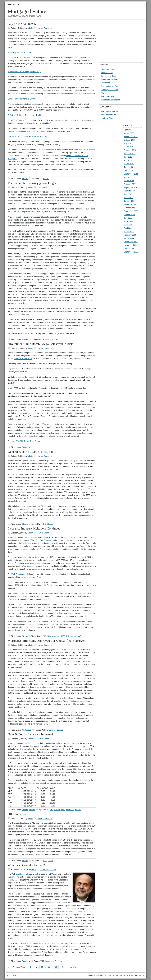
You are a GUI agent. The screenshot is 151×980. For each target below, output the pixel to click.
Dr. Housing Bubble (109, 76)
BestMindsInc (107, 73)
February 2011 (130, 184)
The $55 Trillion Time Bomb (28, 441)
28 (42, 967)
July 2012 (128, 157)
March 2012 (129, 164)
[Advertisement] (118, 41)
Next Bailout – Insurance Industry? (30, 734)
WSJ (80, 636)
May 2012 (128, 160)
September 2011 (131, 174)
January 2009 (130, 238)
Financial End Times (110, 79)
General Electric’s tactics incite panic (32, 452)
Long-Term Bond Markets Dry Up (22, 99)
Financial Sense (108, 83)
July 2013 (128, 143)
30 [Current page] (56, 967)
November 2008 (131, 245)
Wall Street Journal (20, 874)
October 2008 (130, 248)
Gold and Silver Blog (110, 86)
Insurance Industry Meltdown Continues (34, 528)
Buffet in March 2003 (23, 359)
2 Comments (42, 187)
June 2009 (128, 221)
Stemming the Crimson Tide (19, 52)
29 (49, 967)
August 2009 (129, 215)
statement (38, 763)
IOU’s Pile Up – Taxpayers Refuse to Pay (25, 212)
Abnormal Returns (109, 69)
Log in (141, 976)
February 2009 (130, 235)
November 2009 (131, 204)
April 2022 (128, 130)
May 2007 (14, 388)
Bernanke (50, 961)
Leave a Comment (44, 28)
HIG (49, 636)
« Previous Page (18, 967)
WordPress (132, 976)
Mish (103, 93)
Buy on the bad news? (22, 24)
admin (30, 28)
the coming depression (111, 100)
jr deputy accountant (110, 90)
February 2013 (130, 150)
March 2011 (129, 181)
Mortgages (26, 730)
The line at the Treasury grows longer (32, 183)
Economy (26, 447)
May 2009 (128, 225)
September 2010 (131, 187)
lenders (50, 730)
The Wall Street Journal (45, 540)
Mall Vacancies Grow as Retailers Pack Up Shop (28, 136)
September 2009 (131, 211)
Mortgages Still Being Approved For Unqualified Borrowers (47, 641)
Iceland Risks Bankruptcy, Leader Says (24, 72)
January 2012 (130, 167)
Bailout (25, 339)
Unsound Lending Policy (23, 655)
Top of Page (12, 976)
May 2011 (128, 177)
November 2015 (131, 137)
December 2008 (131, 242)
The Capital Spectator (110, 111)
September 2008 (131, 252)
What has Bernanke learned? (26, 865)
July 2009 (128, 218)
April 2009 (128, 228)
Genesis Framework (116, 976)
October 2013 (130, 140)
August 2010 (129, 191)
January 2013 (130, 154)
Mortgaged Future (27, 11)
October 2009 (130, 208)
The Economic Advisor (111, 115)
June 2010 (128, 198)
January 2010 (130, 201)
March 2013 (129, 147)
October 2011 (130, 170)
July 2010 (128, 194)
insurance (56, 636)
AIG (45, 636)
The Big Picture (108, 96)
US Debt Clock (107, 118)
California (54, 339)
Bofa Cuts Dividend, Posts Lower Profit (24, 115)
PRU (68, 636)
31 (63, 967)
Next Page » (75, 967)
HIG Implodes (17, 814)
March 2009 (129, 232)
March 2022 (129, 133)
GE (45, 524)
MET (63, 636)
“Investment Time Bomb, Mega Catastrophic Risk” (41, 344)
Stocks (25, 179)
